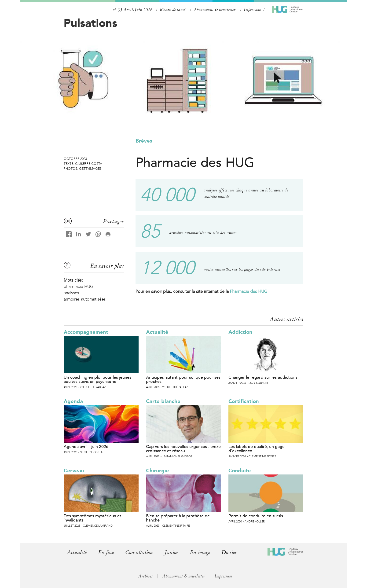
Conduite (240, 471)
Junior (171, 552)
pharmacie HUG (79, 287)
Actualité (157, 332)
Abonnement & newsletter (215, 10)
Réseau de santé (173, 10)
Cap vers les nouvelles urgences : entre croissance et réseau (183, 449)
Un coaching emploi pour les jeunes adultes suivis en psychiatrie (97, 379)
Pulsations (90, 23)
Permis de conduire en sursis (256, 516)
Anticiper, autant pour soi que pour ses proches (183, 379)
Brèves (144, 141)
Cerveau (74, 471)
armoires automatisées (85, 299)
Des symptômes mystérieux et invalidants (92, 518)
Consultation (139, 552)
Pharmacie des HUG (249, 291)
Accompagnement (86, 332)
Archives (146, 576)
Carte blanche (163, 401)
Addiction (240, 332)
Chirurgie (158, 471)
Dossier (229, 552)
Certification (244, 401)
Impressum (252, 10)
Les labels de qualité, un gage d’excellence (257, 449)
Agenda (73, 401)
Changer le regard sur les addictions (263, 377)
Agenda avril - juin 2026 (86, 447)
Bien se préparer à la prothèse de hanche (178, 518)
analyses (71, 293)
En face (106, 552)
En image (200, 552)
